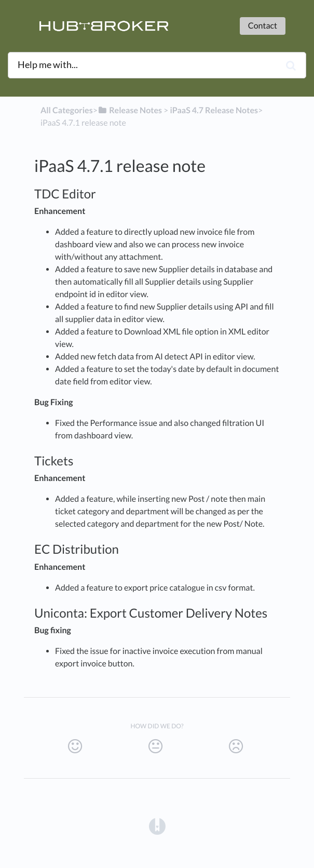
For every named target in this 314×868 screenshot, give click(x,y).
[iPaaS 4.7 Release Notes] (214, 110)
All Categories (67, 110)
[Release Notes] (130, 110)
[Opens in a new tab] (157, 826)
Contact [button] (263, 26)
